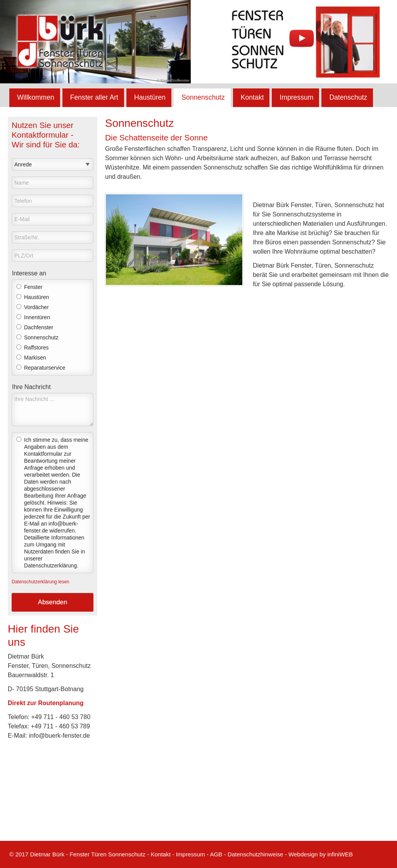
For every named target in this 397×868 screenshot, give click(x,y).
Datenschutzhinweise (255, 854)
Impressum (296, 97)
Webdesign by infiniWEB (321, 854)
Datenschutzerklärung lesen (41, 582)
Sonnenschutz (203, 97)
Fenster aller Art (94, 97)
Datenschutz (348, 97)
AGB (216, 854)
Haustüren (150, 97)
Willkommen (36, 97)
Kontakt (252, 97)
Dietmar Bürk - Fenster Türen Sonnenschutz (88, 854)
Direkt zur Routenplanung (46, 703)
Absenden (53, 602)
